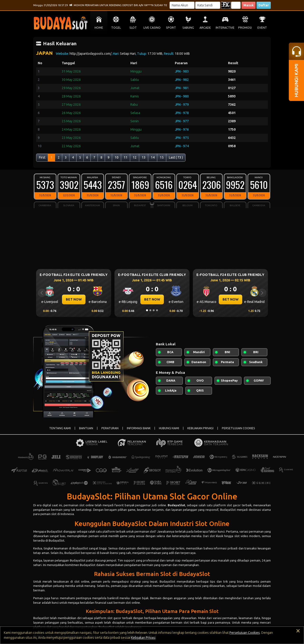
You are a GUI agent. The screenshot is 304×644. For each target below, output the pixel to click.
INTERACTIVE (225, 28)
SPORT (171, 28)
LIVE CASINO (152, 28)
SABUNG (188, 28)
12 (135, 157)
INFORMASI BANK (139, 428)
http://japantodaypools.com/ (90, 54)
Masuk (249, 5)
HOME (99, 28)
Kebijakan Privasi (143, 638)
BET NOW (74, 299)
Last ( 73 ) (176, 157)
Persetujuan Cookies (245, 633)
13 (144, 157)
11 (126, 157)
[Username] (182, 5)
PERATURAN (110, 428)
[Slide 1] (147, 310)
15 (162, 157)
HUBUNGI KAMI (169, 428)
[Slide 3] (154, 310)
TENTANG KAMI (60, 428)
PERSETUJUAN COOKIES (238, 428)
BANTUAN (86, 428)
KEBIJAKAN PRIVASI (200, 428)
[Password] (208, 5)
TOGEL (116, 28)
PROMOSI (245, 28)
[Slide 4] (157, 310)
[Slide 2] (150, 310)
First (42, 157)
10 (117, 157)
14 (153, 157)
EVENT (262, 28)
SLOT (133, 28)
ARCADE (205, 28)
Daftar (264, 5)
